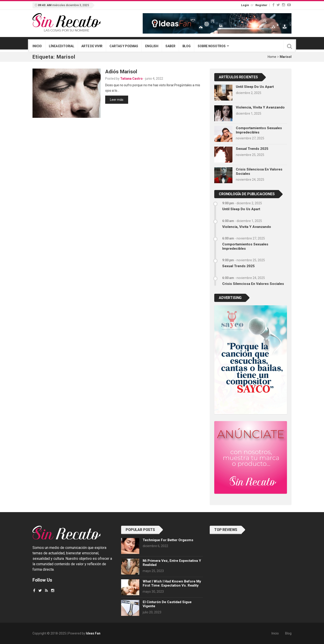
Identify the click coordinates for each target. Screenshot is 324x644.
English (152, 46)
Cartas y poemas (124, 46)
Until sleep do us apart (255, 87)
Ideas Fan (93, 633)
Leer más (117, 100)
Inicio (37, 46)
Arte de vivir (92, 46)
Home (272, 57)
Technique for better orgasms (168, 540)
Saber (170, 46)
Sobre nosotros (212, 46)
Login (245, 5)
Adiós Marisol (121, 72)
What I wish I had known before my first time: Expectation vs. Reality (172, 583)
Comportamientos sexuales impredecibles (259, 130)
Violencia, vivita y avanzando (260, 107)
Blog (187, 46)
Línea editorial (62, 46)
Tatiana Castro (131, 79)
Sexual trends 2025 (252, 149)
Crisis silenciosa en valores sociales (253, 284)
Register (261, 5)
